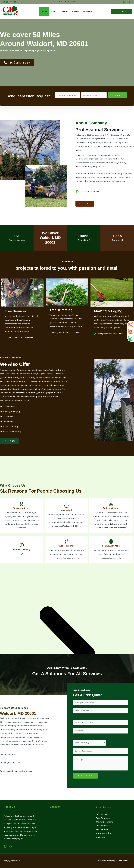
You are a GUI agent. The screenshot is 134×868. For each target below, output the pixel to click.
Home (45, 11)
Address (77, 718)
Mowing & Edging (105, 822)
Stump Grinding (104, 833)
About (54, 11)
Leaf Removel (102, 829)
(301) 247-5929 (14, 763)
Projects (75, 11)
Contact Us (87, 11)
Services (64, 11)
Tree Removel (102, 825)
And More (101, 837)
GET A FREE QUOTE (86, 776)
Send (117, 95)
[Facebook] (124, 2)
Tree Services (102, 814)
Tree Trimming (103, 818)
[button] (121, 12)
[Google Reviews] (130, 2)
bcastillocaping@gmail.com (20, 771)
